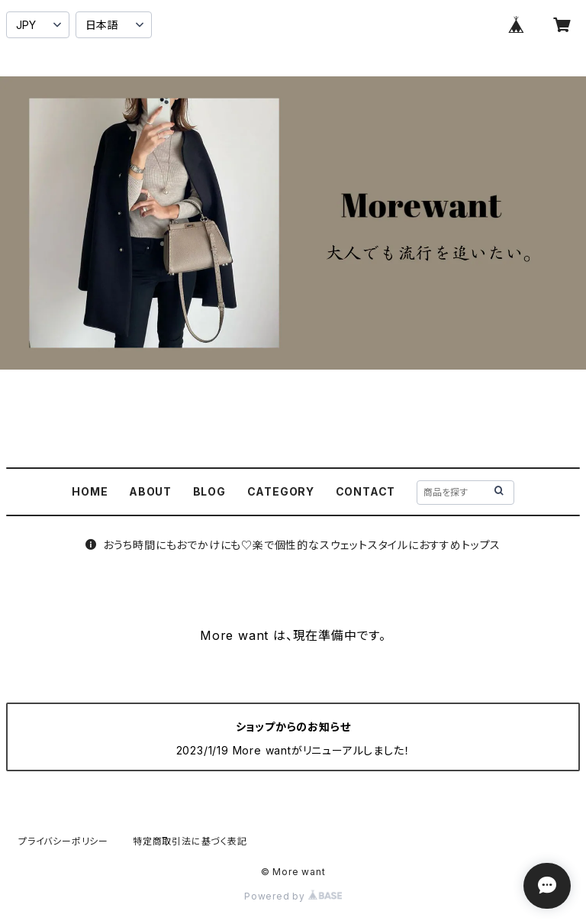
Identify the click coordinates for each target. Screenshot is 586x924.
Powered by (293, 896)
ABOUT (150, 491)
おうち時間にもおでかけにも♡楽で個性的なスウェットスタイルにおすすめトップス (293, 545)
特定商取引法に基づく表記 (190, 841)
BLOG (209, 491)
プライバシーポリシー (63, 841)
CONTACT (366, 491)
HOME (90, 491)
